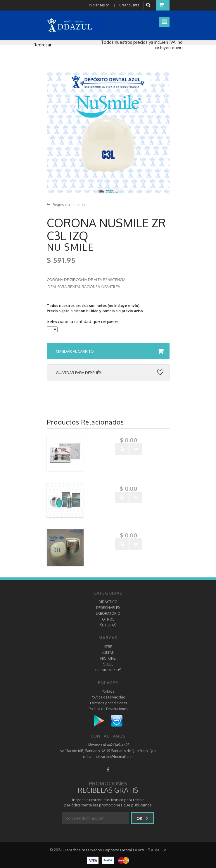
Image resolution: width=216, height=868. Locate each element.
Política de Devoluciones (108, 709)
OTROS (108, 619)
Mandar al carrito (110, 351)
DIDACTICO (108, 602)
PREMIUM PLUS (108, 670)
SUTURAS (108, 625)
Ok (142, 818)
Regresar (43, 45)
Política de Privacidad (108, 697)
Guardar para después (110, 373)
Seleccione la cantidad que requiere (82, 322)
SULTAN (108, 653)
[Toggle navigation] (164, 22)
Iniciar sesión (99, 5)
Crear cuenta (129, 5)
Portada (108, 691)
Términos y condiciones (108, 703)
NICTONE (108, 658)
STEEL (108, 664)
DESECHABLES (108, 608)
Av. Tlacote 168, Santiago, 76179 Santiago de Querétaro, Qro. (108, 751)
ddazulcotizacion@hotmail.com (108, 757)
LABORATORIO (108, 613)
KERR (108, 647)
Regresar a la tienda (66, 205)
